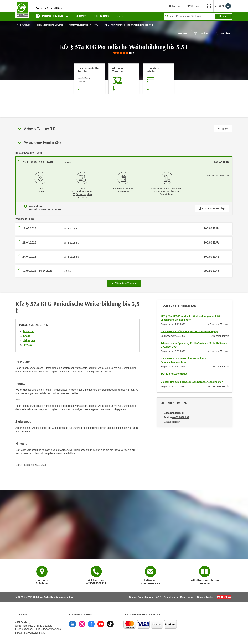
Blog (120, 16)
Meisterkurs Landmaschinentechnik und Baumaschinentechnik (184, 360)
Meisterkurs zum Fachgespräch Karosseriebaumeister (192, 381)
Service (81, 16)
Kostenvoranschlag (212, 208)
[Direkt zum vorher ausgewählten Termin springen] (90, 79)
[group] (124, 53)
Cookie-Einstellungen (141, 596)
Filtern (223, 129)
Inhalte (26, 335)
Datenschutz (187, 596)
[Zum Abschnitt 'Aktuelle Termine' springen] (124, 79)
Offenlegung (171, 596)
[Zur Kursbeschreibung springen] (158, 79)
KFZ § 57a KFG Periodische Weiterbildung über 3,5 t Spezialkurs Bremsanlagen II (190, 317)
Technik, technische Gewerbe (50, 25)
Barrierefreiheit (206, 596)
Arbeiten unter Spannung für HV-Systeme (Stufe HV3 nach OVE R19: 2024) (194, 344)
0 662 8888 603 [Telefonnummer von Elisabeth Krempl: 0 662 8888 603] (181, 417)
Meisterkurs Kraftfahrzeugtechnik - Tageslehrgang (189, 331)
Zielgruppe (29, 340)
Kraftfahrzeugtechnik (78, 25)
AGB (159, 596)
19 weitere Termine (125, 281)
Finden (223, 16)
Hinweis (27, 344)
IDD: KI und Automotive (174, 373)
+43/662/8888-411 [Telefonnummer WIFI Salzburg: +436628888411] (27, 629)
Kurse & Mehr (50, 16)
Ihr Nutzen (28, 331)
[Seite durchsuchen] (198, 16)
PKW (96, 25)
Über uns (102, 16)
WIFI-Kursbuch (23, 25)
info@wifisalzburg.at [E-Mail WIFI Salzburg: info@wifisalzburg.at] (34, 632)
